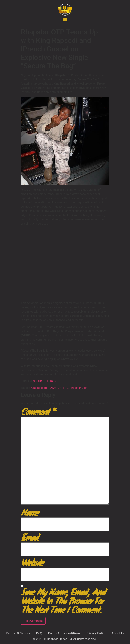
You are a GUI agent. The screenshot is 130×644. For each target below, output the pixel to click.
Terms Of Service (18, 633)
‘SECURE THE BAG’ (44, 381)
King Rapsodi (39, 388)
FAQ (39, 633)
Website (32, 563)
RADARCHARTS (59, 388)
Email (29, 538)
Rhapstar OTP (78, 388)
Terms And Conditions (64, 633)
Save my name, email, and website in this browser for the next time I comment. (63, 601)
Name (30, 513)
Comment (38, 412)
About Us (118, 633)
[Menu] (65, 20)
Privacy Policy (96, 633)
